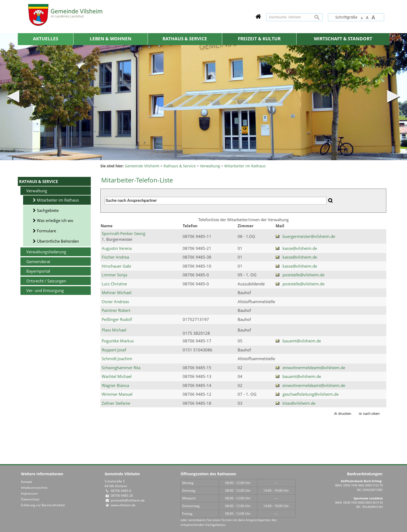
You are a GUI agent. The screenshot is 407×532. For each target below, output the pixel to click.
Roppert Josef (114, 350)
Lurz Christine (114, 284)
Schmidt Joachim (117, 359)
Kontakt (27, 482)
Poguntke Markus (118, 341)
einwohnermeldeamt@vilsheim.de (314, 368)
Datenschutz (30, 499)
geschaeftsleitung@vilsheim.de (310, 394)
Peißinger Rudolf (117, 319)
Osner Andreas (115, 302)
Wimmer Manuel (117, 394)
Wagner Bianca (115, 385)
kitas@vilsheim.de (299, 403)
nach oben (371, 414)
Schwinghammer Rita (121, 368)
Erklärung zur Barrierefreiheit (43, 505)
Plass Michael (114, 330)
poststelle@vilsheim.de (303, 275)
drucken (345, 414)
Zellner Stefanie (116, 403)
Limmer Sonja (114, 275)
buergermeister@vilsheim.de (309, 236)
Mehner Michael (117, 293)
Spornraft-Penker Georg (123, 233)
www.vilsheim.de (123, 505)
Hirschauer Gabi (116, 266)
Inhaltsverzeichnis (34, 488)
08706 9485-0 (121, 491)
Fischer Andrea (115, 257)
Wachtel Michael (117, 376)
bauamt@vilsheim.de (302, 341)
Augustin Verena (117, 248)
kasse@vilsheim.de (300, 248)
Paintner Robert (116, 310)
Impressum (29, 493)
